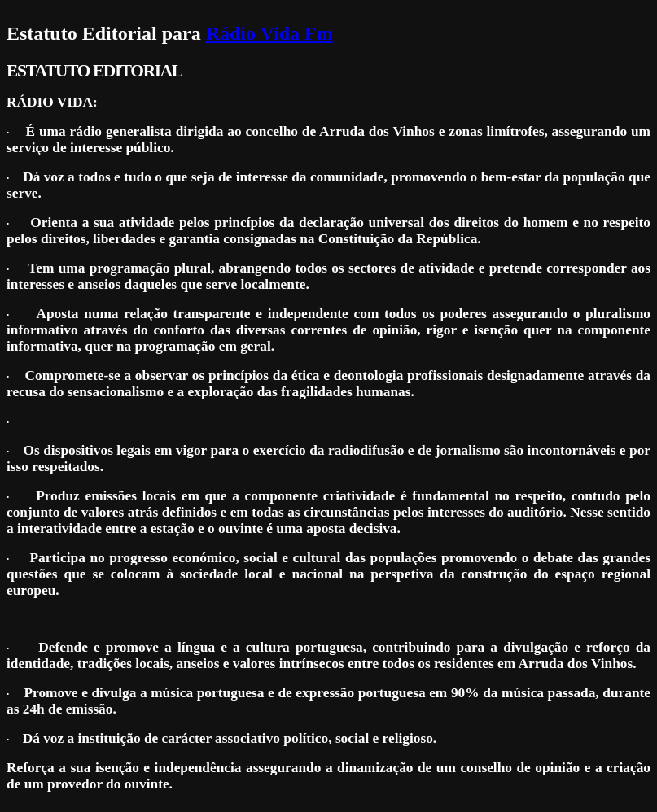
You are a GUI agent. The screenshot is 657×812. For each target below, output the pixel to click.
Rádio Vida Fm (269, 33)
